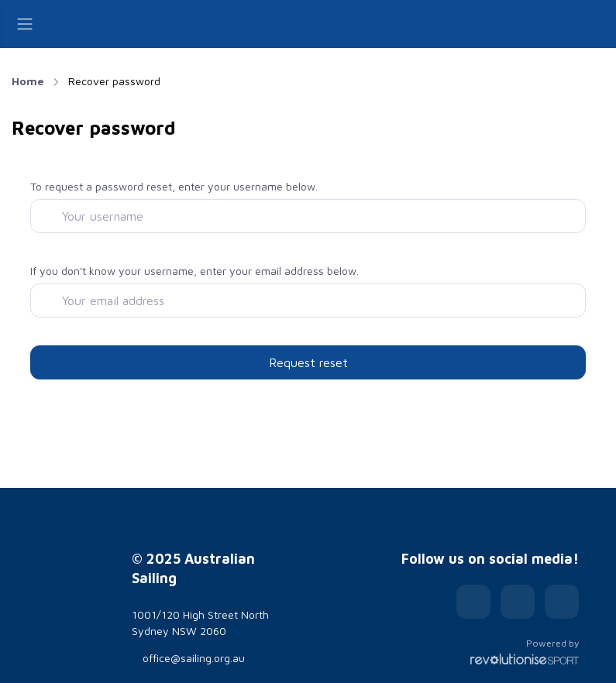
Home (28, 81)
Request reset (308, 362)
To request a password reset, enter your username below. (174, 186)
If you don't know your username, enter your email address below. (194, 271)
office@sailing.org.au (189, 657)
